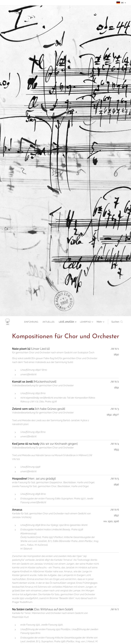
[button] (117, 322)
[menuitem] (29, 322)
